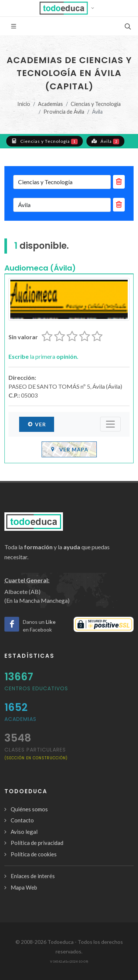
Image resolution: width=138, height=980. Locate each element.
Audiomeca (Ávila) (40, 268)
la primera (43, 356)
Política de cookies (34, 854)
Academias (50, 104)
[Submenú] (110, 424)
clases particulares (36, 753)
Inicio (24, 104)
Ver (37, 424)
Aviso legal (24, 832)
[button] (69, 8)
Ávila (106, 141)
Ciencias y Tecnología (96, 104)
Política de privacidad (37, 843)
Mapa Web (24, 887)
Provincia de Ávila (64, 112)
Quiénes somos (29, 809)
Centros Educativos (36, 688)
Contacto (22, 820)
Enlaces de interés (33, 876)
